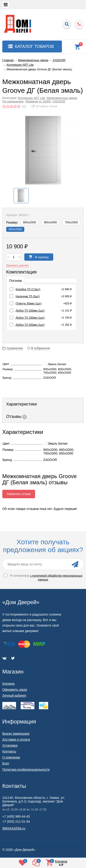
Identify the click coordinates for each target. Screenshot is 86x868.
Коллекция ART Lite (31, 98)
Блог (6, 763)
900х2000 (29, 222)
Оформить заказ (15, 690)
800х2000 (50, 222)
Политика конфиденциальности (26, 769)
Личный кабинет (14, 695)
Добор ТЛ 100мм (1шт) (30, 311)
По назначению (13, 101)
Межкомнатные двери (62, 98)
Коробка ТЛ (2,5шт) (28, 289)
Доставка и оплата (16, 739)
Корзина (8, 684)
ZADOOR (59, 101)
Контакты (9, 751)
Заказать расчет (17, 265)
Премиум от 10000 (38, 101)
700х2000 (71, 222)
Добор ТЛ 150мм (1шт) (30, 318)
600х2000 (15, 229)
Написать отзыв (19, 494)
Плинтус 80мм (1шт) (29, 304)
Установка (10, 745)
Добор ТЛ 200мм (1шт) (30, 325)
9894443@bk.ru (14, 828)
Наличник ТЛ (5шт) (28, 296)
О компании (11, 757)
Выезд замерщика (16, 734)
